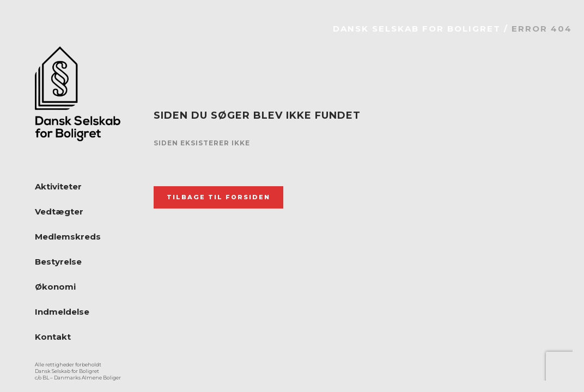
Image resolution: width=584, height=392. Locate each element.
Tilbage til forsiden (218, 197)
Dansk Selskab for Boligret (417, 29)
